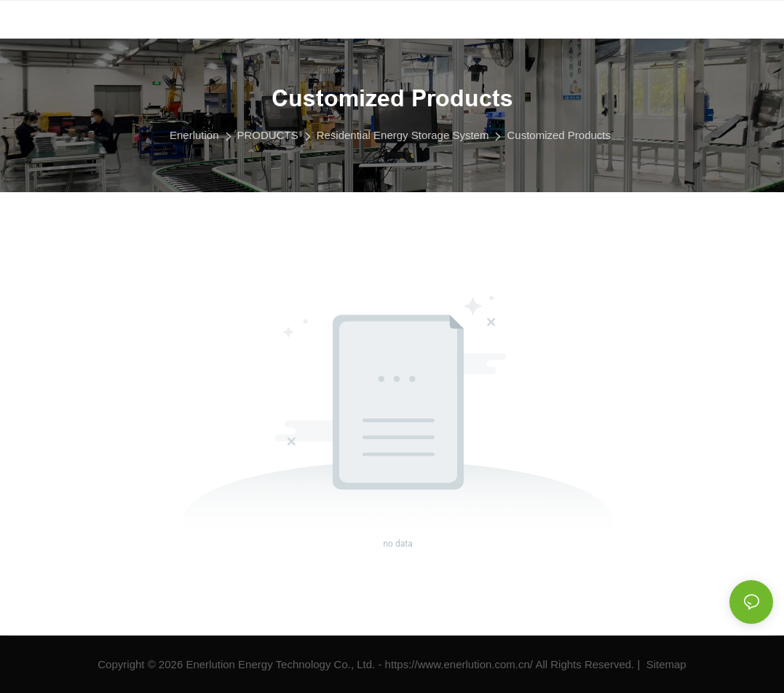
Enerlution (194, 135)
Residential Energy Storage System (403, 135)
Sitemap (665, 664)
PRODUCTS (268, 135)
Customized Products (559, 135)
